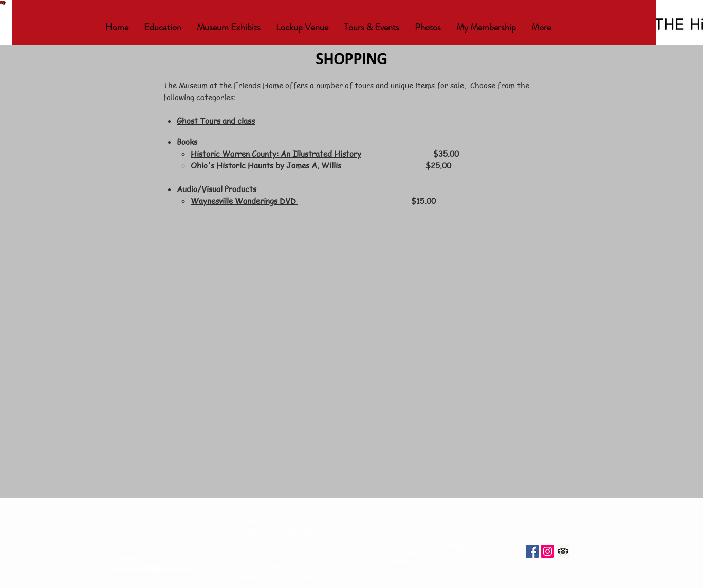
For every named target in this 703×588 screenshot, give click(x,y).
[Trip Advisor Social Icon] (563, 551)
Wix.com (456, 561)
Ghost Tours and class (216, 121)
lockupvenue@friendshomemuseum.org (156, 568)
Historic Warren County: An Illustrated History (276, 154)
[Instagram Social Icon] (548, 551)
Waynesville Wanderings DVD (244, 201)
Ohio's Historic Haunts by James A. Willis (266, 165)
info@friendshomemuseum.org (146, 559)
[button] (163, 27)
